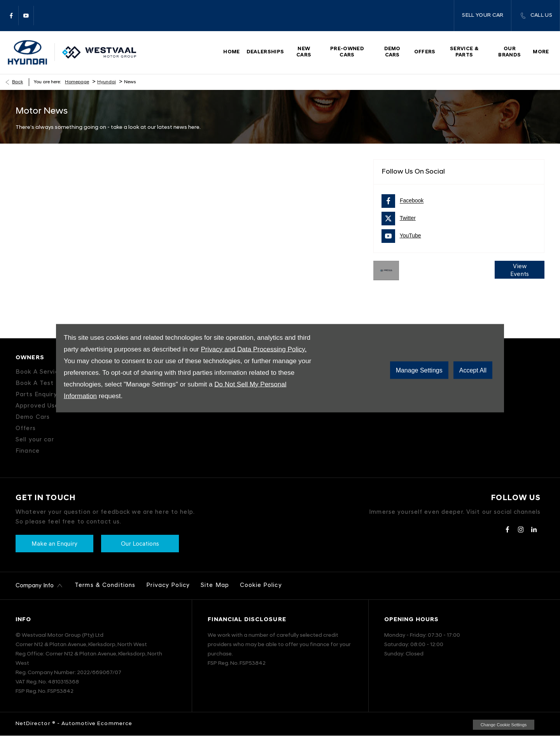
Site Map (215, 586)
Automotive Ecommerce (97, 724)
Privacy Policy (168, 586)
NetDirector (34, 724)
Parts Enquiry (36, 395)
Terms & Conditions (105, 586)
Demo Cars (33, 417)
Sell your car (35, 440)
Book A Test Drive (44, 384)
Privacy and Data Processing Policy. (254, 349)
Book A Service (39, 372)
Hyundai (107, 82)
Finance (28, 451)
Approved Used (39, 406)
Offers (26, 429)
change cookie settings (504, 725)
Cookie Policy (261, 586)
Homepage (77, 82)
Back (17, 82)
